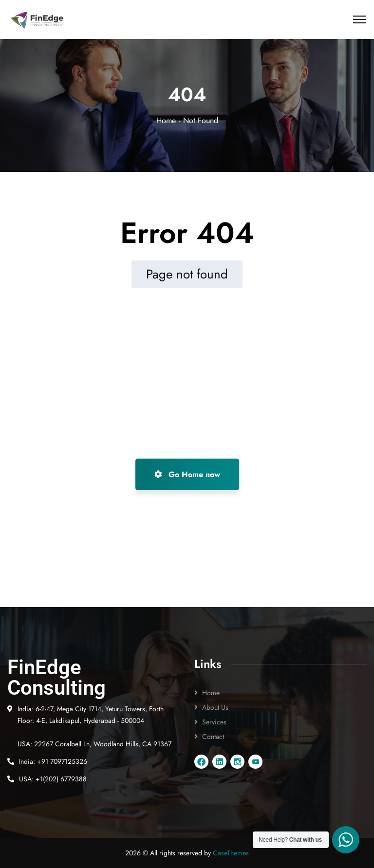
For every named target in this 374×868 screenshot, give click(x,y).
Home (166, 120)
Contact (213, 737)
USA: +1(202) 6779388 (53, 779)
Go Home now (187, 474)
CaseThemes (231, 853)
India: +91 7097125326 (53, 761)
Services (214, 722)
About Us (215, 707)
